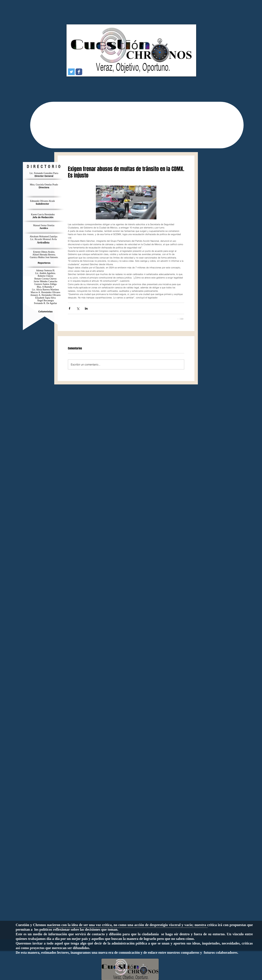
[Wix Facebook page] (79, 72)
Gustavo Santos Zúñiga (45, 284)
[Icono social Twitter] (71, 72)
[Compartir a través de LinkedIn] (86, 308)
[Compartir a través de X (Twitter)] (78, 308)
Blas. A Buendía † (45, 287)
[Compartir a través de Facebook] (70, 308)
